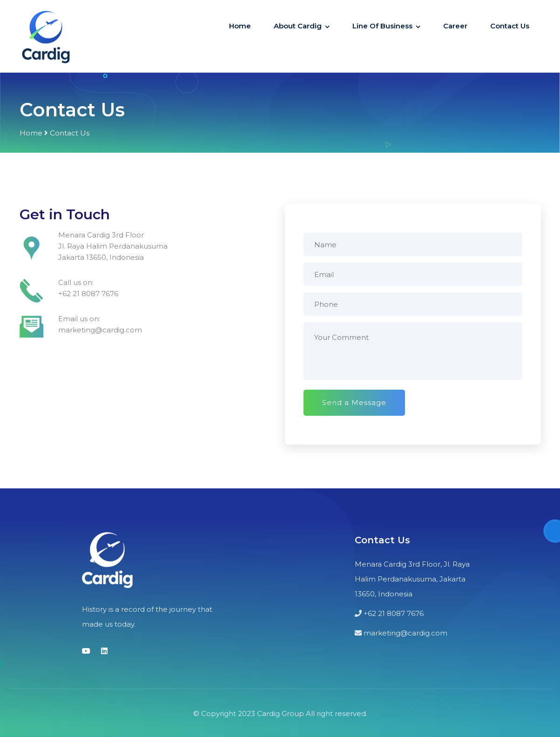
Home (240, 26)
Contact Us (510, 26)
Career (455, 26)
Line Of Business (382, 26)
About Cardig (298, 26)
